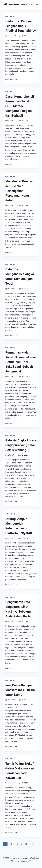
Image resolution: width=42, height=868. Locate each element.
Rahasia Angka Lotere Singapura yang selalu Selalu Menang (21, 445)
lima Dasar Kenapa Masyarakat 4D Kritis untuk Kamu (20, 690)
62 (26, 844)
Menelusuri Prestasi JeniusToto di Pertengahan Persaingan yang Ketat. (19, 191)
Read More (11, 79)
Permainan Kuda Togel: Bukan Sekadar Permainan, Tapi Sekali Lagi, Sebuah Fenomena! (21, 362)
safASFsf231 (12, 36)
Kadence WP (25, 861)
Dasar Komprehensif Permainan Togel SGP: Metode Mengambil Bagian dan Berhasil (20, 106)
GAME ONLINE (10, 16)
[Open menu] (37, 4)
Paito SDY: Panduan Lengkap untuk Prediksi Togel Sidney (21, 26)
